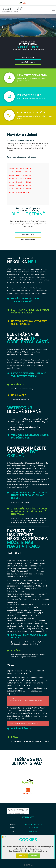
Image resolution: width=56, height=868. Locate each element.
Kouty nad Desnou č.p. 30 (34, 824)
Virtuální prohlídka (28, 64)
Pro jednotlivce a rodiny (32, 75)
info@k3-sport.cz (34, 831)
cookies (4, 837)
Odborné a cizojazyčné (31, 113)
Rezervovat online (28, 59)
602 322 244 (34, 828)
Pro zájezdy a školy (29, 95)
